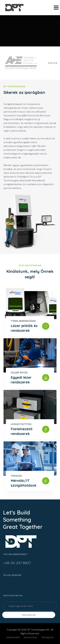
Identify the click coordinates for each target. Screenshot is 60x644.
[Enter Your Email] (30, 606)
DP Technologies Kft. (39, 630)
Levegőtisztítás (21, 424)
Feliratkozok (29, 615)
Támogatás (47, 637)
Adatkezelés (13, 637)
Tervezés (16, 476)
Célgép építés (19, 373)
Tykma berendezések (23, 321)
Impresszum (31, 637)
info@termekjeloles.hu (18, 584)
